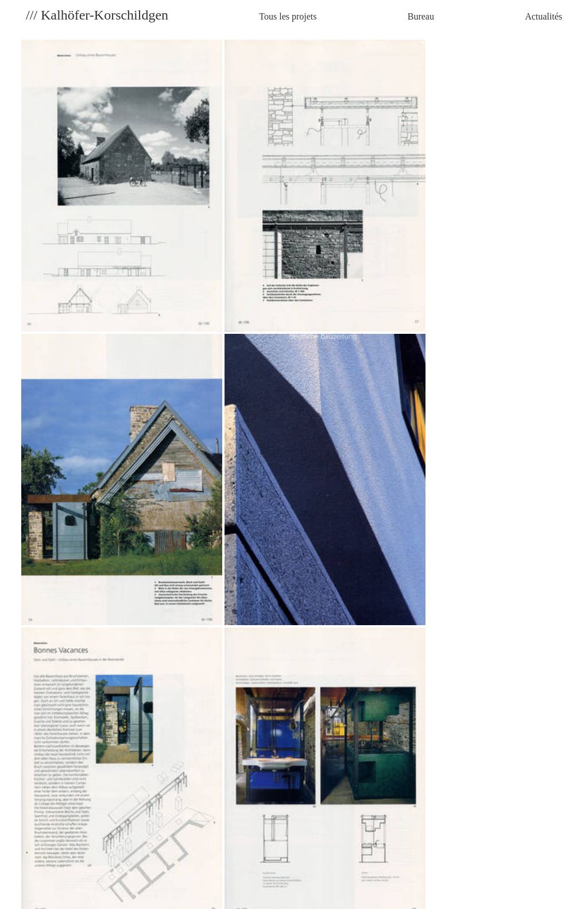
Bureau (421, 16)
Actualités (543, 16)
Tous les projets (288, 16)
